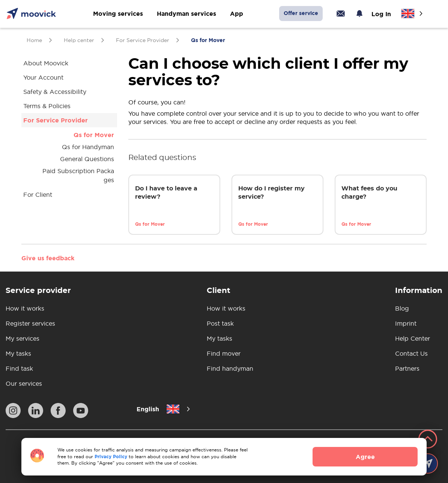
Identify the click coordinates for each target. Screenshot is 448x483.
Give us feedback (48, 258)
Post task (220, 323)
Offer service (301, 13)
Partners (407, 368)
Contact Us (411, 353)
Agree (365, 457)
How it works (25, 308)
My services (23, 338)
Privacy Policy (111, 457)
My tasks (18, 353)
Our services (24, 383)
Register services (30, 323)
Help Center (413, 338)
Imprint (406, 323)
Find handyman (230, 368)
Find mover (224, 353)
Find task (19, 368)
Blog (402, 308)
